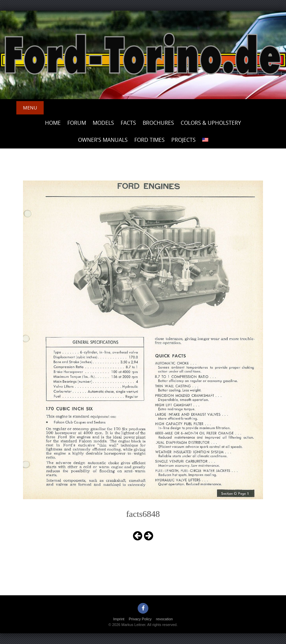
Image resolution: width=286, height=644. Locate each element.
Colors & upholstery (211, 123)
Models (103, 123)
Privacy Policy (140, 619)
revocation (164, 619)
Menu (30, 108)
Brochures (158, 123)
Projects (183, 140)
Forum (77, 123)
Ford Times (149, 140)
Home (53, 123)
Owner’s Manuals (103, 140)
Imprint (119, 619)
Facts (128, 123)
